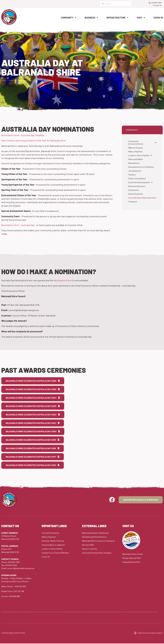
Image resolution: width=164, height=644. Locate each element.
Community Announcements (142, 142)
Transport (133, 202)
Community (68, 18)
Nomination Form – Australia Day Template (23, 135)
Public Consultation (137, 178)
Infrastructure (117, 18)
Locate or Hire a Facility (140, 155)
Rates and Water (136, 159)
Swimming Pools (136, 194)
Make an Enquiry (136, 148)
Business (91, 18)
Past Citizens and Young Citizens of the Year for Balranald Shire (34, 141)
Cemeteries (134, 190)
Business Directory (137, 186)
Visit (141, 18)
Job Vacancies (135, 171)
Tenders (132, 175)
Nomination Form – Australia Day (18, 225)
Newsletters (134, 163)
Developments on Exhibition (141, 167)
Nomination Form (63, 280)
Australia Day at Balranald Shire (142, 198)
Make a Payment (135, 151)
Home (4, 80)
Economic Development (140, 182)
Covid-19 (158, 18)
